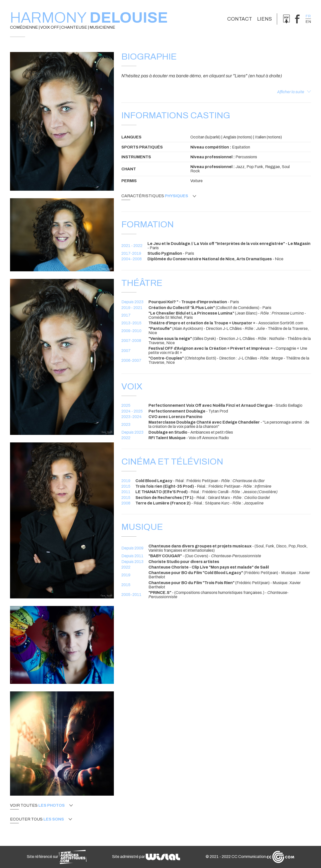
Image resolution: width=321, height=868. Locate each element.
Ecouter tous (41, 819)
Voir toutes (41, 805)
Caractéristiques (159, 196)
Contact (240, 19)
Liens (264, 19)
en (308, 22)
